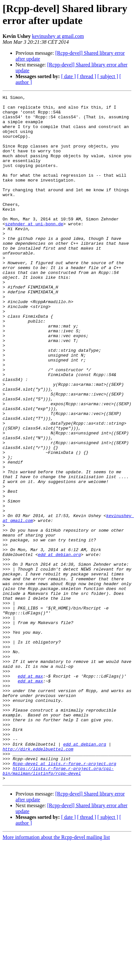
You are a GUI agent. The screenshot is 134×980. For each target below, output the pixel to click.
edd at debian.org (59, 647)
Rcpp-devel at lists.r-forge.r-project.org (64, 898)
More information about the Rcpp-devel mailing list (56, 974)
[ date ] (68, 76)
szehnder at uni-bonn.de (34, 250)
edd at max (30, 793)
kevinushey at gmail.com (58, 36)
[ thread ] (87, 76)
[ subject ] (108, 76)
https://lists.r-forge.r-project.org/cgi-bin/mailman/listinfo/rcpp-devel (58, 906)
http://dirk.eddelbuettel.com (38, 880)
